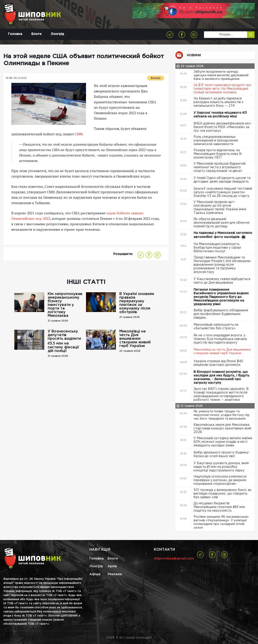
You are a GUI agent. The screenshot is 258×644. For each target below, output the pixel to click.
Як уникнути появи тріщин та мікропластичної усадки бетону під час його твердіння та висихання (221, 415)
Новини (194, 55)
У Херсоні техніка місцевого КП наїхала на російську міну (220, 115)
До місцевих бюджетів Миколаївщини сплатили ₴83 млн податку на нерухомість (219, 507)
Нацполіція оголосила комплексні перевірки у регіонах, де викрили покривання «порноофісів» (220, 480)
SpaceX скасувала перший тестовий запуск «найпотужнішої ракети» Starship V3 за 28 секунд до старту (223, 192)
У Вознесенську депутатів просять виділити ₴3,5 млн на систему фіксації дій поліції (64, 341)
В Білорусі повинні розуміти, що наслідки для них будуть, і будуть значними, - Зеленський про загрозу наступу (221, 377)
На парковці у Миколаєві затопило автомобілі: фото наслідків (223, 235)
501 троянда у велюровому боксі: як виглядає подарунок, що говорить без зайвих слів (222, 494)
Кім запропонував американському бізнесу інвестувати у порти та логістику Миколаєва (65, 305)
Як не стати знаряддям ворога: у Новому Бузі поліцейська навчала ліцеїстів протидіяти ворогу (220, 339)
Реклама (115, 574)
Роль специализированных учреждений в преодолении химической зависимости (216, 141)
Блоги (36, 34)
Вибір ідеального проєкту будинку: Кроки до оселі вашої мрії (221, 454)
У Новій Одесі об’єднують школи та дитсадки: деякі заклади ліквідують (222, 180)
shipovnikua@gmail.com (174, 559)
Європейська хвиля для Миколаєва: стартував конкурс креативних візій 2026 (222, 429)
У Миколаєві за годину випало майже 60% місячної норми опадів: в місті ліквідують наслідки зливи (223, 442)
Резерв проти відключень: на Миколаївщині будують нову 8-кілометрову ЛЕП (218, 154)
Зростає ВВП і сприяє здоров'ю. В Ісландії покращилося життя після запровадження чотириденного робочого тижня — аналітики (221, 394)
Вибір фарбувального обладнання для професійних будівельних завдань (221, 314)
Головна (15, 34)
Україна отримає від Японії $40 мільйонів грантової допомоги (218, 363)
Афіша (95, 574)
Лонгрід (57, 34)
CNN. (79, 134)
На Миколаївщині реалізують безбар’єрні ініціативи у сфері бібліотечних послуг (217, 248)
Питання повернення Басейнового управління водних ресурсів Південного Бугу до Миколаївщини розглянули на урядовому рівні (221, 297)
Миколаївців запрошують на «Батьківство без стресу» (216, 327)
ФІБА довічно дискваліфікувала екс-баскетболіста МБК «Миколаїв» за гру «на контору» (223, 127)
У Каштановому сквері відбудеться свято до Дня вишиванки (222, 281)
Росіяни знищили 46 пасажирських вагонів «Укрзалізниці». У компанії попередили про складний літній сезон (221, 522)
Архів (112, 566)
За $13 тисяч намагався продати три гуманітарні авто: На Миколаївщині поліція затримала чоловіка (222, 89)
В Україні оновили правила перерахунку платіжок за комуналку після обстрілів (137, 303)
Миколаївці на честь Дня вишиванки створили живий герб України (135, 339)
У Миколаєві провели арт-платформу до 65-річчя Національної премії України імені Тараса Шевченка (220, 208)
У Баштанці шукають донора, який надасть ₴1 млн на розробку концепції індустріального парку (221, 467)
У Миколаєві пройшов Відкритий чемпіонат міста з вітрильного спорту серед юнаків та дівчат (220, 167)
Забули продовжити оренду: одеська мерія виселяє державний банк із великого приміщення (221, 75)
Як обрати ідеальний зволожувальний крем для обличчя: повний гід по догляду (222, 223)
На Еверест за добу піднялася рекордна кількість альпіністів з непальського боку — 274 (218, 102)
